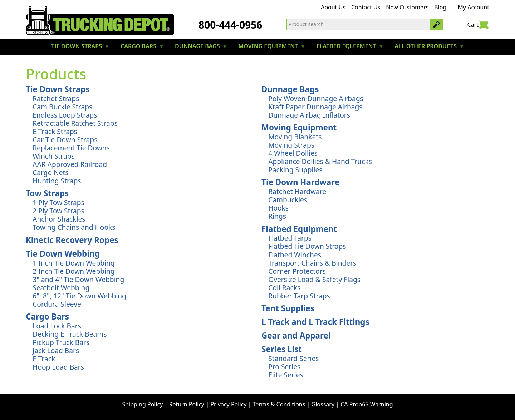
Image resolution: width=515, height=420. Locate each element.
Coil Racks (284, 288)
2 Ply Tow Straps (58, 211)
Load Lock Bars (57, 326)
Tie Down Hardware (300, 182)
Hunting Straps (57, 181)
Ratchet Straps (56, 98)
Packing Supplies (295, 170)
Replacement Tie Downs (71, 148)
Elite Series (286, 375)
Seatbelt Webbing (61, 288)
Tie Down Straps (58, 89)
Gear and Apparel (296, 335)
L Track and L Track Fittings (315, 322)
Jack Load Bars (56, 350)
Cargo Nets (51, 172)
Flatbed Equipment (299, 229)
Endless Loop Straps (65, 115)
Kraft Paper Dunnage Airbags (315, 107)
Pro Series (284, 367)
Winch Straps (53, 156)
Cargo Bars (47, 317)
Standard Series (293, 358)
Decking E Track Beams (70, 334)
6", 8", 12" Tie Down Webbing (79, 296)
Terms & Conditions (279, 404)
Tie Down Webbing (63, 254)
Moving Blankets (295, 137)
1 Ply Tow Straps (58, 202)
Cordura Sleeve (57, 304)
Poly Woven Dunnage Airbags (316, 98)
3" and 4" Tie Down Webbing (78, 279)
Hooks (278, 208)
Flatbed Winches (295, 255)
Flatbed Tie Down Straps (307, 246)
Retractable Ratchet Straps (75, 123)
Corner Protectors (297, 271)
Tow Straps (47, 193)
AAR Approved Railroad (70, 164)
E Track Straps (55, 131)
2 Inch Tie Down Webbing (73, 271)
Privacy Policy (228, 404)
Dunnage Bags (290, 89)
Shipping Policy (142, 404)
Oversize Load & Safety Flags (314, 279)
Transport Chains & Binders (312, 263)
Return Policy (187, 404)
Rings (277, 216)
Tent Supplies (288, 308)
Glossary (323, 404)
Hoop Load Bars (58, 367)
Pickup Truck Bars (61, 342)
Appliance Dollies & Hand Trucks (320, 161)
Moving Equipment (299, 127)
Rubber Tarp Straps (299, 296)
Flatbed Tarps (290, 238)
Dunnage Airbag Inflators (309, 115)
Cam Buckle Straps (62, 107)
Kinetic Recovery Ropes (72, 240)
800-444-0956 (230, 25)
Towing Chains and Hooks (74, 227)
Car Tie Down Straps (65, 140)
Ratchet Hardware (297, 191)
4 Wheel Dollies (293, 153)
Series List (282, 349)
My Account (474, 7)
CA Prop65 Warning (367, 404)
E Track (44, 359)
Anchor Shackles (59, 219)
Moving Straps (291, 145)
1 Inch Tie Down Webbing (73, 263)
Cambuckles (288, 200)
